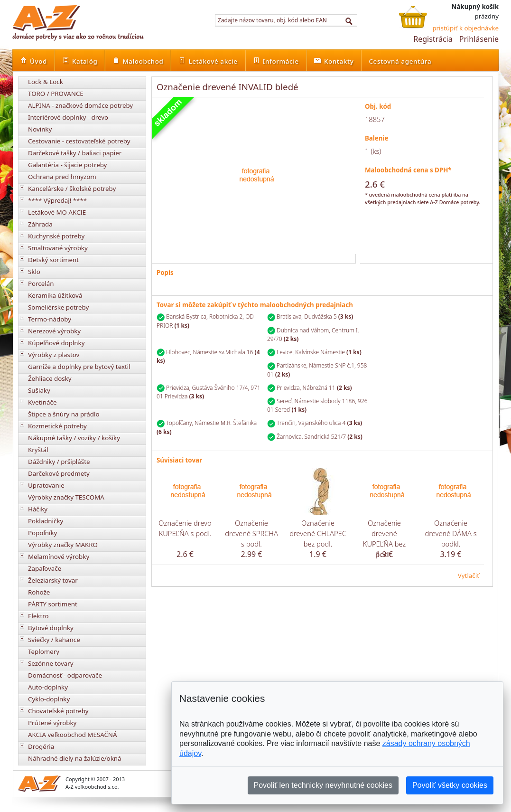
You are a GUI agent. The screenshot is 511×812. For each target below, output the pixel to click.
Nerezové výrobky (54, 331)
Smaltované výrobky (58, 248)
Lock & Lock (46, 82)
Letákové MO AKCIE (57, 212)
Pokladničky (46, 521)
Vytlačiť (469, 576)
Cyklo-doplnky (49, 699)
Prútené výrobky (52, 723)
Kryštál (38, 450)
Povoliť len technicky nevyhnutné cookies (323, 785)
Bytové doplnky (51, 628)
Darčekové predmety (59, 473)
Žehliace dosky (50, 378)
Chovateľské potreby (58, 711)
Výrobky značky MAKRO (63, 545)
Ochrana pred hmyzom (62, 177)
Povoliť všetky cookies (450, 785)
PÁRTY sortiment (53, 604)
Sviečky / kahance (54, 640)
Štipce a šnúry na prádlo (64, 414)
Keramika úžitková (55, 295)
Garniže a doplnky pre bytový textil (79, 367)
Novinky (40, 129)
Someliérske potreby (58, 307)
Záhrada (40, 224)
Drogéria (41, 746)
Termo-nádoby (50, 319)
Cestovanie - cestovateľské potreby (79, 141)
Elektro (38, 616)
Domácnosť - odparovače (65, 675)
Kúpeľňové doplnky (56, 343)
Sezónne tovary (51, 663)
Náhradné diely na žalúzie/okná (75, 758)
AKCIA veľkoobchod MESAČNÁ (73, 735)
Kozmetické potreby (57, 426)
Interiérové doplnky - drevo (68, 117)
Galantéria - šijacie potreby (67, 165)
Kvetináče (42, 402)
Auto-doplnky (48, 687)
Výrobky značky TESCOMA (66, 497)
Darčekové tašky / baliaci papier (75, 153)
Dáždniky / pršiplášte (59, 462)
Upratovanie (46, 485)
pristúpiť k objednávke (465, 28)
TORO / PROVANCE (56, 94)
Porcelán (41, 283)
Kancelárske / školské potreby (72, 189)
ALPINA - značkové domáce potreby (80, 105)
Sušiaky (39, 390)
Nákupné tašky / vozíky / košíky (74, 438)
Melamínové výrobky (59, 557)
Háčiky (38, 509)
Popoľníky (42, 533)
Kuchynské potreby (56, 236)
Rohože (39, 592)
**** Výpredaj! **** (57, 200)
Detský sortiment (53, 260)
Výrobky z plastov (54, 355)
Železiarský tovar (53, 580)
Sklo (34, 272)
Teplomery (44, 651)
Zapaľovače (45, 568)
